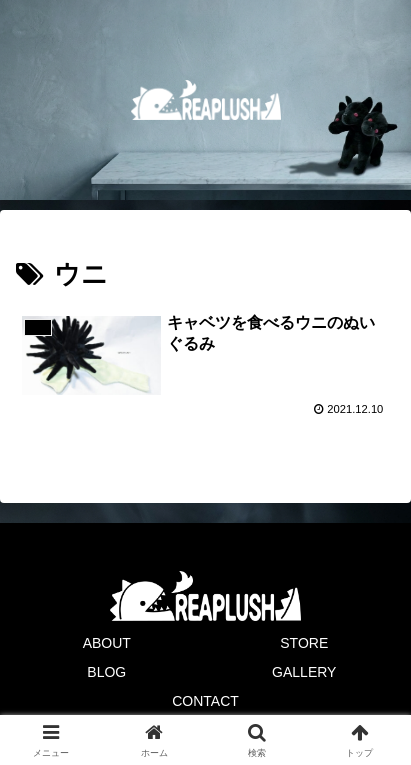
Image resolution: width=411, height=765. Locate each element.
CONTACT (205, 701)
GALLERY (304, 672)
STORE (304, 643)
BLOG (106, 672)
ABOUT (107, 643)
